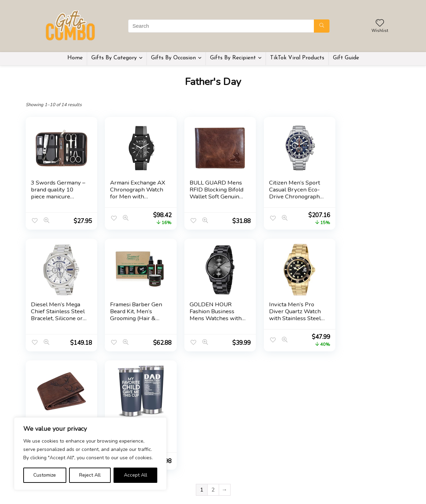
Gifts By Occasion (173, 58)
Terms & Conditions (236, 477)
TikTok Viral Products (297, 58)
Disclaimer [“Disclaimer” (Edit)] (226, 487)
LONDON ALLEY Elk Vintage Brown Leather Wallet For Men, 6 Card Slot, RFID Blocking (287, 318)
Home (75, 58)
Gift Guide (346, 58)
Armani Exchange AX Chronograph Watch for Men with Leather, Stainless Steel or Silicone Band (133, 200)
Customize (45, 475)
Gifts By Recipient (233, 58)
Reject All (90, 475)
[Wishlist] (380, 24)
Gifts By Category (114, 58)
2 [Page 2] (213, 371)
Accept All (136, 475)
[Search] (322, 26)
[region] (90, 454)
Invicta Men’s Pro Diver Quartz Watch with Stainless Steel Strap (210, 315)
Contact (172, 487)
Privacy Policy (230, 467)
